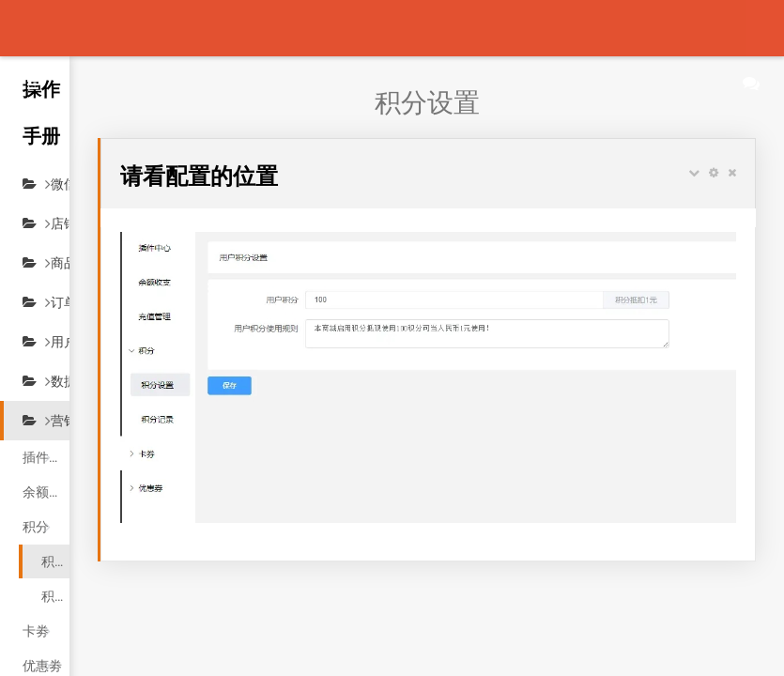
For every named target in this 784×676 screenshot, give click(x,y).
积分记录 (68, 549)
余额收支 (49, 445)
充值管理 (49, 653)
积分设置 (68, 515)
